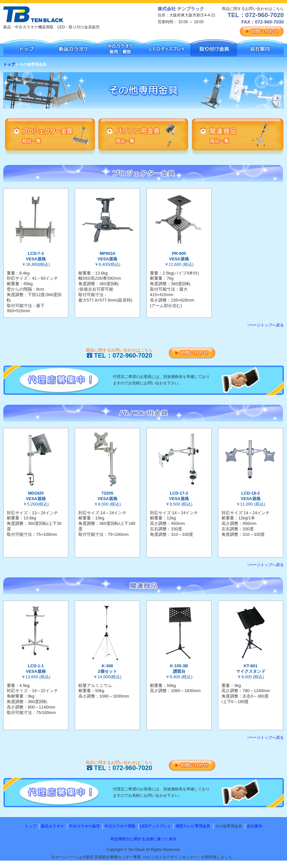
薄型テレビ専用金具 (193, 826)
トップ (9, 64)
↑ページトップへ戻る (265, 325)
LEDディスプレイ (156, 826)
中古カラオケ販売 (84, 826)
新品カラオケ (53, 826)
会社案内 (254, 826)
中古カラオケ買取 (120, 826)
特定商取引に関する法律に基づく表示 (143, 839)
